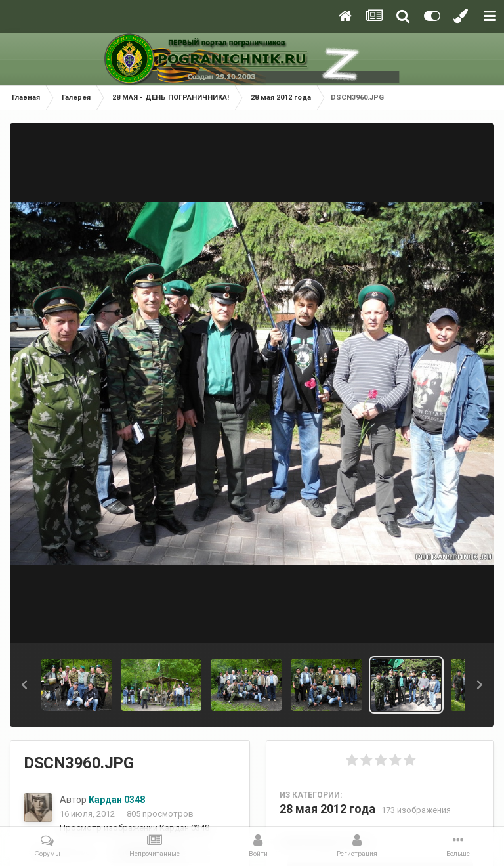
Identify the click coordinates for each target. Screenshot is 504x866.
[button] (24, 685)
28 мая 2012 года (327, 809)
